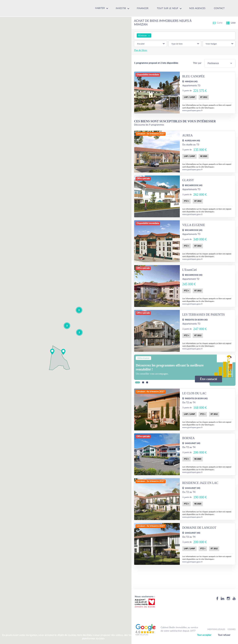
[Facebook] (217, 598)
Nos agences (197, 8)
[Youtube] (234, 598)
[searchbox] (153, 36)
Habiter (100, 8)
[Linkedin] (222, 598)
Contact (219, 8)
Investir (121, 8)
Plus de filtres (140, 50)
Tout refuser (224, 635)
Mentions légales (216, 629)
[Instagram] (228, 598)
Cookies (232, 629)
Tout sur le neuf (168, 8)
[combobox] (185, 36)
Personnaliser (215, 639)
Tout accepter (204, 635)
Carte (218, 23)
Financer (143, 8)
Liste (231, 23)
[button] (63, 352)
